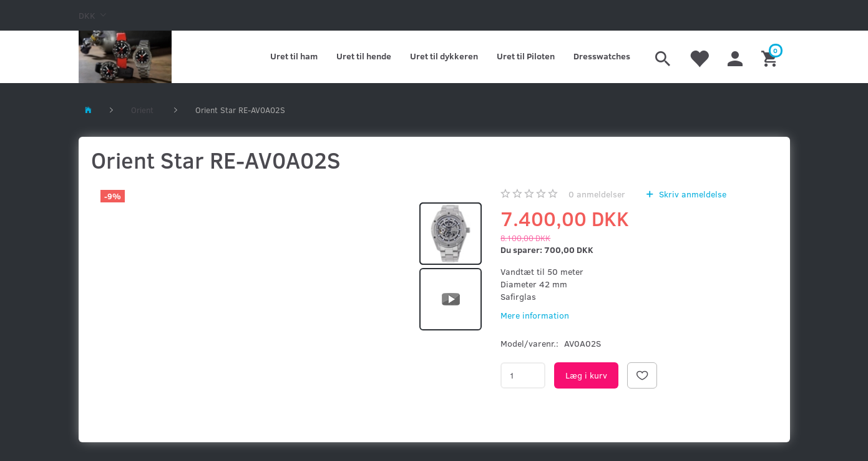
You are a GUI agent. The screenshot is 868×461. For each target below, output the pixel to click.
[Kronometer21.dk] (125, 57)
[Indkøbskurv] (771, 57)
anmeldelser (597, 194)
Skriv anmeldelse (691, 194)
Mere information (535, 315)
